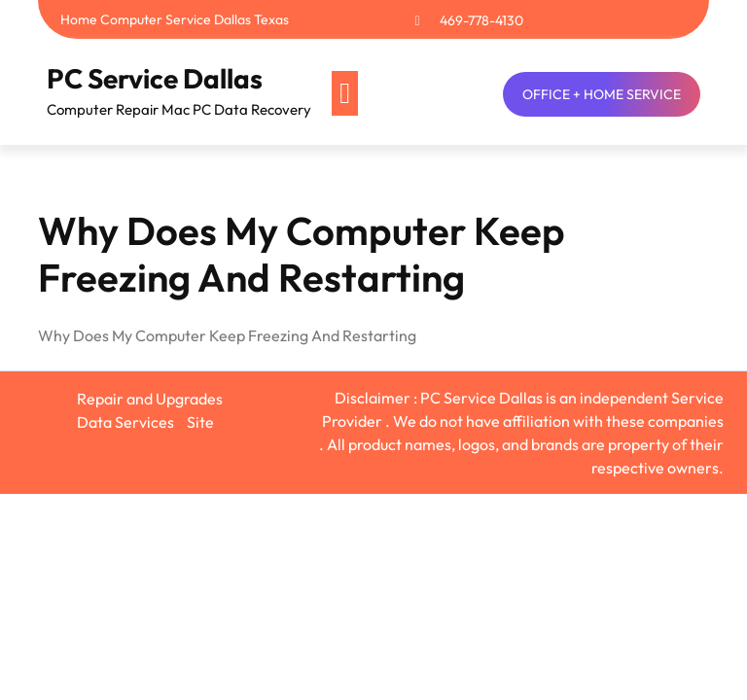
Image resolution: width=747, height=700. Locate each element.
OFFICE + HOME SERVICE (602, 94)
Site (200, 422)
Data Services (125, 422)
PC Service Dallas (155, 78)
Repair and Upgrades (150, 399)
